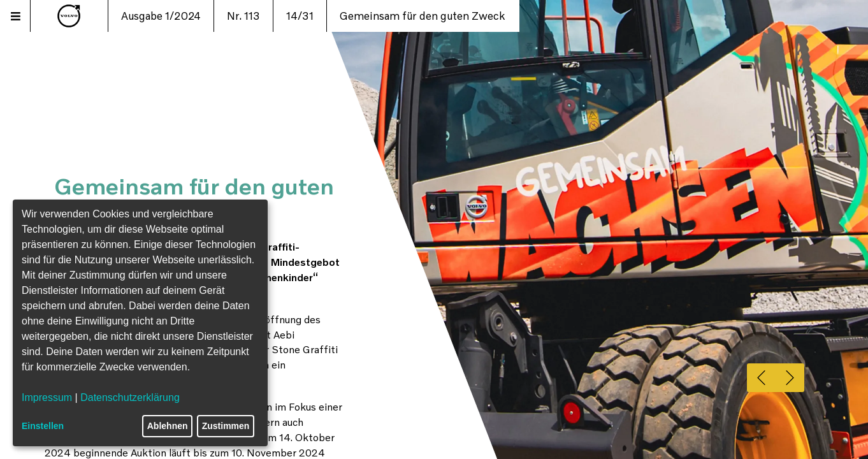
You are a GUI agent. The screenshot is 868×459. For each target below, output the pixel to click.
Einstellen (43, 426)
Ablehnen (168, 426)
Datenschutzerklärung (130, 397)
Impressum (47, 397)
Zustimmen (226, 426)
